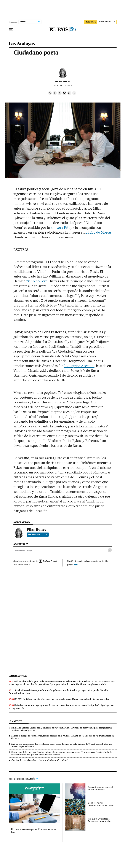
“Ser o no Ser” (36, 281)
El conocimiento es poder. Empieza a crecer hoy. (34, 831)
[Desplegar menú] (11, 29)
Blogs (30, 551)
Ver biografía (38, 534)
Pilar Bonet (62, 82)
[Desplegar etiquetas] (110, 550)
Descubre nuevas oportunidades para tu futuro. (101, 804)
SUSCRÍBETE (91, 22)
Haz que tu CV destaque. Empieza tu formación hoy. (100, 820)
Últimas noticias (18, 676)
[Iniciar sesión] (107, 22)
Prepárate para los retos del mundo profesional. (100, 788)
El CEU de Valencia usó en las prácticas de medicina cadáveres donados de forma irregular (62, 699)
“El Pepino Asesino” (79, 366)
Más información (22, 565)
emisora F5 (60, 228)
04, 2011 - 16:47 (62, 86)
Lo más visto (15, 721)
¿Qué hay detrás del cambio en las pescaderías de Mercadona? (40, 760)
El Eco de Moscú (98, 232)
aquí (76, 565)
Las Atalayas (22, 44)
